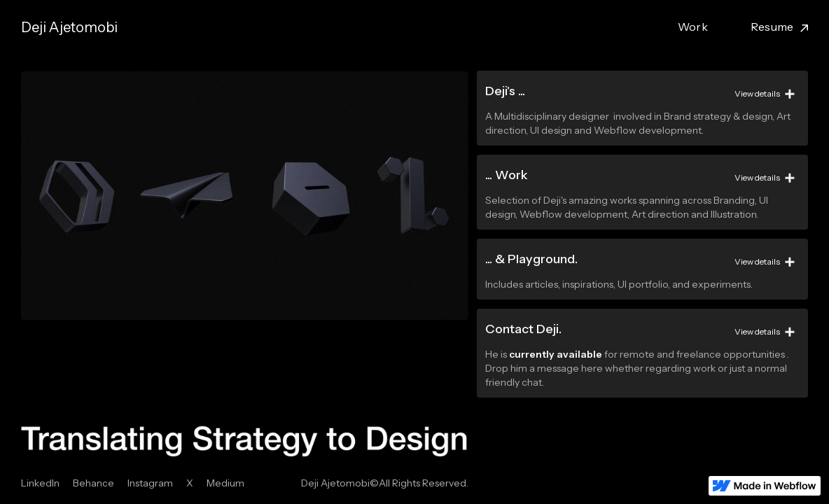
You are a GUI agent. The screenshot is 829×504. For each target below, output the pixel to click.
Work (693, 27)
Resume (772, 27)
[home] (69, 27)
